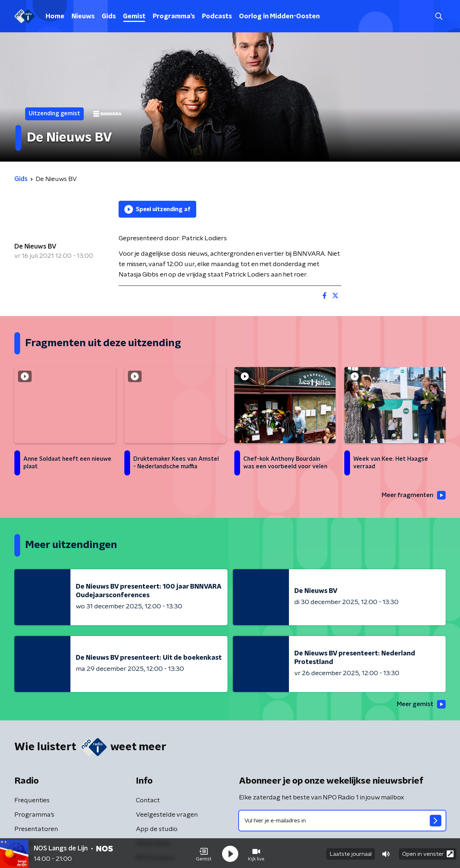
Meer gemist (420, 705)
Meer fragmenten (412, 495)
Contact (148, 801)
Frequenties (32, 801)
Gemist (134, 17)
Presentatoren (36, 830)
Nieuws (83, 17)
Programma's (174, 17)
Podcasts (217, 17)
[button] (204, 853)
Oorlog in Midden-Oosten (279, 17)
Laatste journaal (351, 853)
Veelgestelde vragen (167, 816)
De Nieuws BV (35, 247)
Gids (109, 17)
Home (55, 17)
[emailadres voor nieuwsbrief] (342, 821)
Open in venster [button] (428, 853)
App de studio (157, 830)
